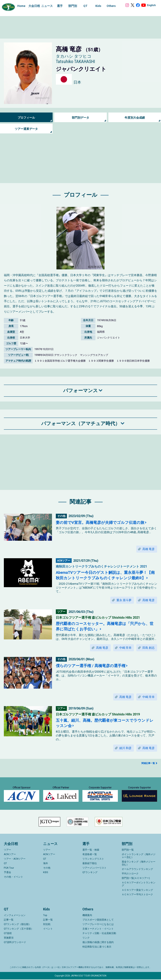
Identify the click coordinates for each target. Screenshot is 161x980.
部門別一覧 (128, 850)
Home (21, 6)
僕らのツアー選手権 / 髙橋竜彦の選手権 (91, 666)
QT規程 (8, 934)
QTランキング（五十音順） (19, 929)
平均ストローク (130, 874)
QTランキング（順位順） (17, 925)
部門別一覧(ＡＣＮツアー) (136, 879)
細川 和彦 (125, 748)
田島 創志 (148, 648)
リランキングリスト (93, 859)
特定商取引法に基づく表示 (97, 947)
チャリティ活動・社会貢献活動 (99, 934)
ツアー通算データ (26, 129)
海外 (46, 864)
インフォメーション (15, 916)
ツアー (7, 850)
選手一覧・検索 (91, 850)
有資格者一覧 (90, 855)
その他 (47, 868)
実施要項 (9, 938)
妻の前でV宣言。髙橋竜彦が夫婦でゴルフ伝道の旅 (100, 523)
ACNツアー (10, 855)
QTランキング (90, 873)
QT (5, 864)
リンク (86, 938)
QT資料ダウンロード (15, 943)
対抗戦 (47, 925)
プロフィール (26, 118)
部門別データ (80, 118)
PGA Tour (9, 868)
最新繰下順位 (90, 864)
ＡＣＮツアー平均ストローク (137, 895)
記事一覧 (9, 920)
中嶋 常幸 (125, 648)
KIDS (46, 873)
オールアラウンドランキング (137, 870)
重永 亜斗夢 (124, 600)
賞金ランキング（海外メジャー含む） (139, 864)
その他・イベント (13, 877)
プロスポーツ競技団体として (98, 920)
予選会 (7, 873)
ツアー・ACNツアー (15, 859)
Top (45, 916)
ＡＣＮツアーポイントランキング (139, 885)
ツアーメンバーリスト (94, 868)
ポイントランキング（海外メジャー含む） (139, 856)
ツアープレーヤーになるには (98, 925)
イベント (48, 929)
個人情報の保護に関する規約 (98, 943)
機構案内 (87, 916)
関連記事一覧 (148, 763)
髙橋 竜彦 (148, 549)
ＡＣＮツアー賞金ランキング (137, 891)
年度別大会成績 (135, 118)
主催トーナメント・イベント (98, 929)
